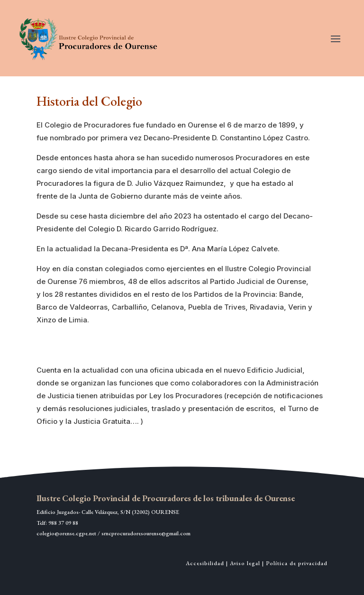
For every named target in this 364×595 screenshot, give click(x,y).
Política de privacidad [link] (297, 563)
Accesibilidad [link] (205, 563)
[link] (90, 38)
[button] (336, 38)
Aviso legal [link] (245, 563)
